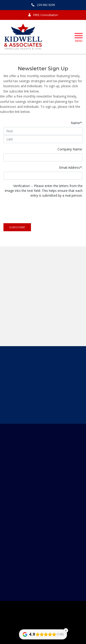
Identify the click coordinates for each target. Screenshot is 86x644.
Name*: (77, 123)
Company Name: (70, 149)
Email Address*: (71, 167)
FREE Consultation (43, 15)
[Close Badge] (66, 630)
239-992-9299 (43, 5)
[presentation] (38, 209)
